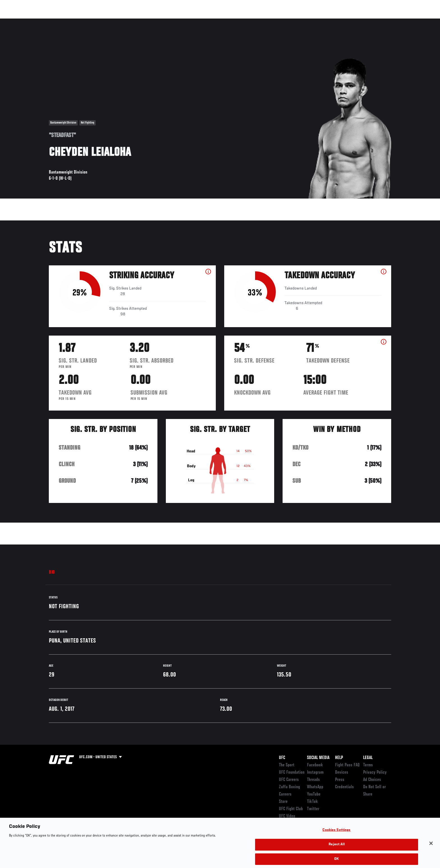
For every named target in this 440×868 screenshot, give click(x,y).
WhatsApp (315, 787)
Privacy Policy (375, 773)
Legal (368, 758)
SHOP (379, 21)
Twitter (313, 809)
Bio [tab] (52, 573)
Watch (327, 21)
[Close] (431, 849)
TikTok (312, 802)
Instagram (315, 773)
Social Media (318, 758)
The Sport (287, 765)
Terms (368, 765)
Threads (313, 780)
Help (339, 758)
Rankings (66, 21)
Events (43, 21)
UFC (282, 758)
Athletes (91, 21)
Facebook (315, 765)
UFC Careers (289, 780)
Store (283, 802)
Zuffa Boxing (354, 21)
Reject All (336, 851)
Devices (342, 773)
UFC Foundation (292, 773)
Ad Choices (372, 780)
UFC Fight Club (291, 809)
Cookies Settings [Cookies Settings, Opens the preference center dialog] (336, 836)
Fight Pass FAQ (347, 765)
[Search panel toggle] (394, 21)
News (113, 21)
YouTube (314, 794)
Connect (304, 21)
